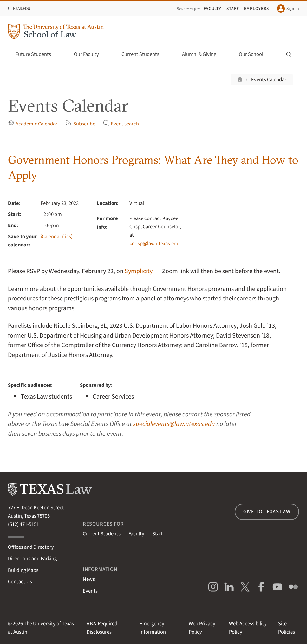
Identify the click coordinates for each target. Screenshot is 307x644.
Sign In (288, 8)
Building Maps (23, 570)
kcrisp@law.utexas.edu (154, 244)
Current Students (144, 54)
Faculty (213, 9)
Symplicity (139, 271)
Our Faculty (90, 54)
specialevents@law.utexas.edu (174, 424)
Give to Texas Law (267, 512)
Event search (121, 124)
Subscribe (80, 124)
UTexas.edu (19, 9)
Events (90, 591)
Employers (256, 9)
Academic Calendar (33, 124)
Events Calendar (269, 80)
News (89, 579)
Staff (233, 9)
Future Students (37, 54)
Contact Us (20, 582)
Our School (255, 54)
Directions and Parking (32, 559)
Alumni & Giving (203, 54)
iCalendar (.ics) (57, 237)
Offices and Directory (31, 547)
